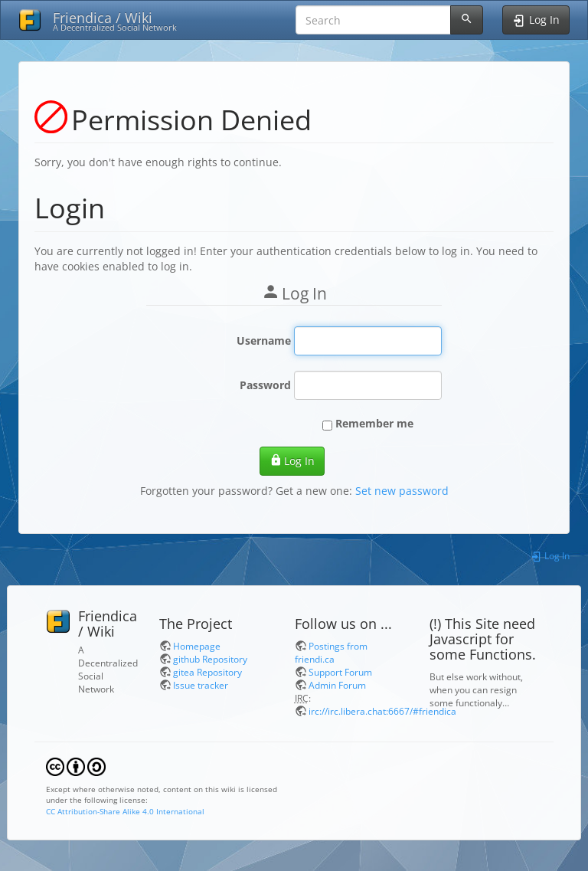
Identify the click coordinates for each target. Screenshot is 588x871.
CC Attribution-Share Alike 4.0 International (125, 811)
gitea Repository (207, 672)
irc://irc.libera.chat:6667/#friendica (382, 711)
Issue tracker (201, 685)
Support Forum (340, 672)
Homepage (197, 646)
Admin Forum (337, 685)
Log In (292, 461)
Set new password (402, 491)
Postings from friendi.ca (331, 652)
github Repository (210, 659)
